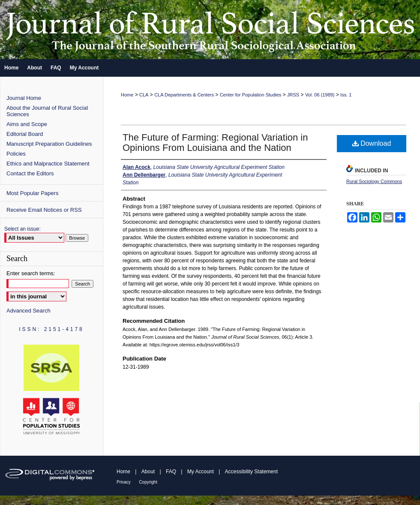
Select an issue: (22, 229)
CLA (144, 95)
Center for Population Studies (251, 95)
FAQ (171, 472)
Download (372, 143)
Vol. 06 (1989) (320, 95)
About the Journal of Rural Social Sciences (47, 111)
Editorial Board (25, 134)
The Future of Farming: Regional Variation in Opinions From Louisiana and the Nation (215, 143)
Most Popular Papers (32, 193)
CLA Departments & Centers (184, 95)
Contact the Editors (30, 173)
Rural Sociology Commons (374, 181)
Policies (16, 154)
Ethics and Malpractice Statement (48, 164)
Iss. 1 (346, 95)
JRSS (293, 95)
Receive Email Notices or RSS (44, 210)
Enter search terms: (31, 273)
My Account (201, 472)
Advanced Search (28, 311)
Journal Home (24, 98)
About (148, 472)
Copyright (148, 482)
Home (127, 95)
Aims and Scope (27, 124)
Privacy (124, 482)
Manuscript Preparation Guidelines (49, 144)
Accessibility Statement (251, 472)
